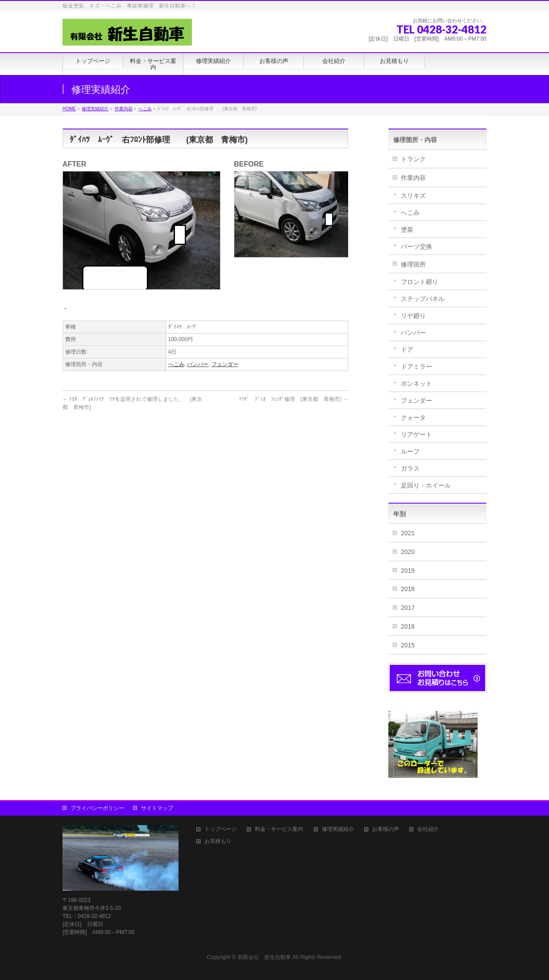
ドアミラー (416, 367)
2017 (408, 608)
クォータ (413, 417)
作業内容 (413, 178)
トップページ (220, 829)
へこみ (176, 364)
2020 (408, 552)
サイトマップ (157, 808)
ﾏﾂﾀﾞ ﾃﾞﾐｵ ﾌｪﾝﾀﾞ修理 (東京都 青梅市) (293, 399)
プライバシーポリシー (97, 808)
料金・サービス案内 (279, 829)
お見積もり (218, 841)
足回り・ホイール (426, 485)
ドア (407, 350)
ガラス (410, 468)
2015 (408, 645)
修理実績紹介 (338, 829)
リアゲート (416, 434)
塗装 (407, 229)
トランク (413, 159)
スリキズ (413, 196)
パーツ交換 (416, 246)
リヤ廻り (413, 316)
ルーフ (410, 451)
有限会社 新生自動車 (264, 957)
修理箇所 (413, 264)
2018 (408, 589)
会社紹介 (428, 829)
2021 (408, 533)
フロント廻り (420, 282)
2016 (408, 626)
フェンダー (225, 364)
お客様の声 (386, 829)
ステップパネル (423, 299)
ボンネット (416, 384)
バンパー (198, 364)
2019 (408, 571)
